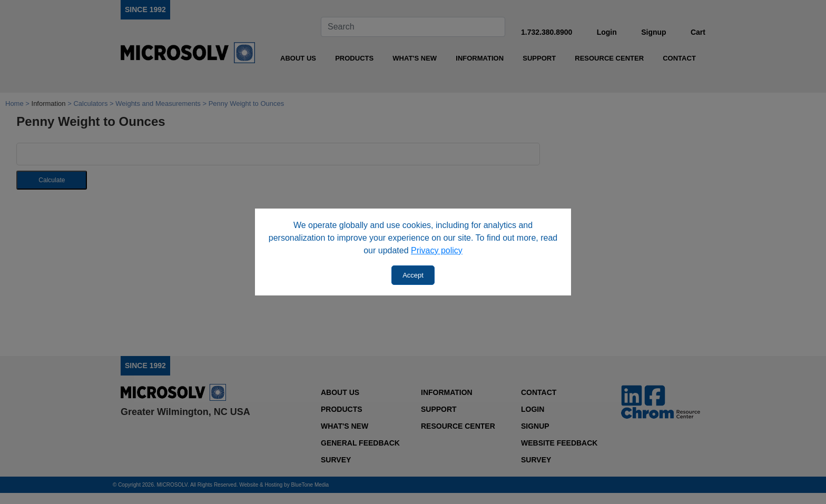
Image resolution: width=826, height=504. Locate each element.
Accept (413, 275)
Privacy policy (437, 250)
